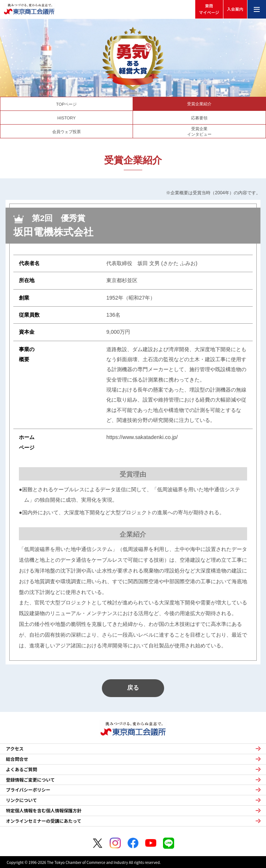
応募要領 (199, 118)
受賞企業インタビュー (199, 131)
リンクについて (21, 800)
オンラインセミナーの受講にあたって (44, 821)
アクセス (15, 749)
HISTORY (66, 118)
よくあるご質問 (21, 769)
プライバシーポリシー (28, 790)
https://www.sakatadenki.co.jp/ (142, 437)
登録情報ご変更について (30, 780)
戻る (133, 688)
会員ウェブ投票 (66, 132)
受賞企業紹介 (199, 104)
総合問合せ (17, 759)
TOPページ (67, 104)
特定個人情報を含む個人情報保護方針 (44, 811)
